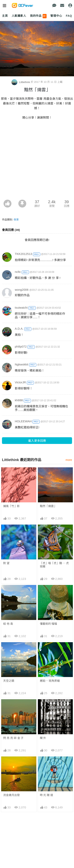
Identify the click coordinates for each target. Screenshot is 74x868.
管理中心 (56, 16)
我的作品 (38, 16)
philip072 (21, 346)
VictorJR (20, 382)
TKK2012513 (23, 254)
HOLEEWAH (23, 421)
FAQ (69, 16)
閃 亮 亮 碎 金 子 (13, 738)
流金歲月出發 (11, 795)
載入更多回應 (37, 441)
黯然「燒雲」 (48, 506)
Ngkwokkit (22, 364)
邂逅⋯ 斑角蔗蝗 (50, 681)
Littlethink (21, 82)
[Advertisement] (37, 161)
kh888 (19, 400)
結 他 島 (8, 624)
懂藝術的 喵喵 (49, 624)
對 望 (6, 563)
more (69, 460)
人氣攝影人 (19, 16)
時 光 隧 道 (47, 795)
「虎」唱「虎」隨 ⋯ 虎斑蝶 (54, 565)
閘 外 (43, 738)
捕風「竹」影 (11, 506)
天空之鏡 (9, 681)
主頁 (5, 16)
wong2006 (22, 290)
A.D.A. (19, 329)
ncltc (18, 272)
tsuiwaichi (21, 308)
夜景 (16, 220)
